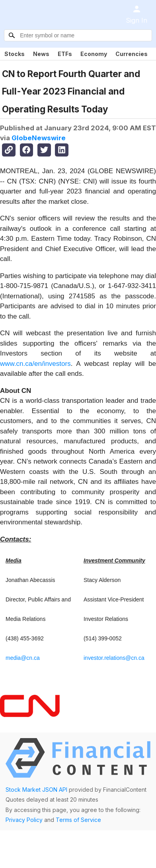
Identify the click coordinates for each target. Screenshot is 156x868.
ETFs (65, 54)
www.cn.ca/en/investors (35, 364)
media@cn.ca (23, 658)
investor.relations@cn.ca (114, 658)
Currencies (132, 54)
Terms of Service (78, 820)
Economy (94, 54)
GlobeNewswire (39, 138)
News (41, 54)
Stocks (15, 54)
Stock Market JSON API (36, 790)
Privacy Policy (24, 820)
